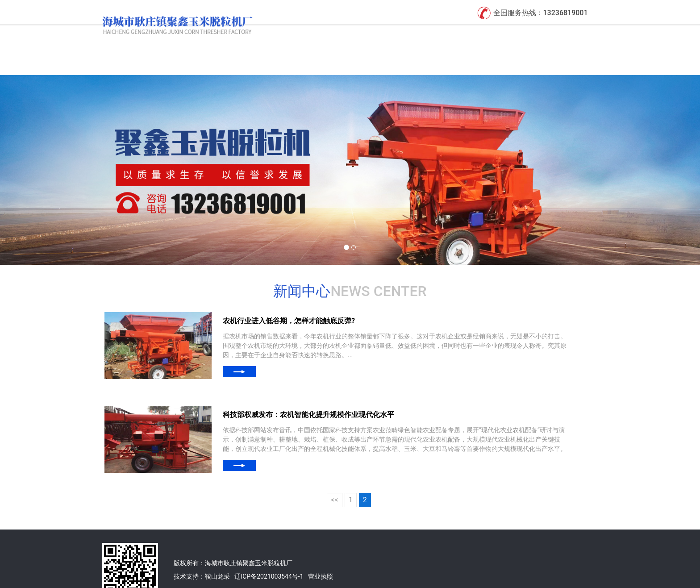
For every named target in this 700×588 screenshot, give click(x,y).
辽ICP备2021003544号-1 (269, 552)
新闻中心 (505, 35)
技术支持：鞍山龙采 (202, 552)
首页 (319, 35)
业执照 (324, 552)
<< (334, 476)
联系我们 (569, 35)
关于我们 (376, 35)
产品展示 (441, 35)
